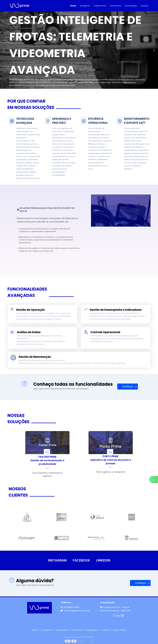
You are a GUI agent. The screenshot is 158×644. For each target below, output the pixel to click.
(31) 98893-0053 (70, 607)
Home (73, 6)
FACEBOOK (81, 560)
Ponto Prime (115, 6)
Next (154, 50)
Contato (145, 6)
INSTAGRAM (57, 560)
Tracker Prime (100, 6)
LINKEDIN (103, 560)
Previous (4, 50)
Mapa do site (120, 630)
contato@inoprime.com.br (75, 611)
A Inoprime (85, 6)
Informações (131, 6)
